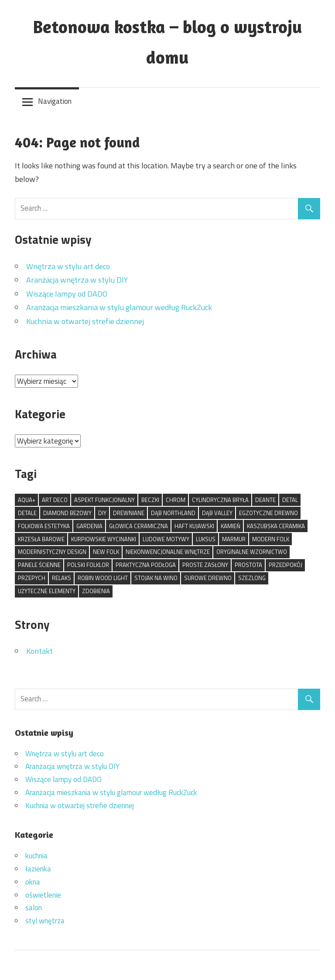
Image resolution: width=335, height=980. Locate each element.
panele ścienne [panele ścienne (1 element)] (39, 565)
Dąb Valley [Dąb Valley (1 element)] (217, 513)
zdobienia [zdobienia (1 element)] (96, 591)
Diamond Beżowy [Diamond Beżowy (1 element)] (67, 513)
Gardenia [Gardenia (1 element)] (89, 526)
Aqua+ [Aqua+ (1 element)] (27, 500)
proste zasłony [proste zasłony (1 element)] (205, 565)
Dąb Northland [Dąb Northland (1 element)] (173, 513)
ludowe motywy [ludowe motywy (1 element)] (166, 539)
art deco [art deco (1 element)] (55, 500)
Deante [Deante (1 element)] (265, 500)
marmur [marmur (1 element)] (234, 539)
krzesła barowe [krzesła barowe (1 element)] (41, 539)
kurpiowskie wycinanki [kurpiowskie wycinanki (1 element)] (104, 539)
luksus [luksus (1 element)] (206, 539)
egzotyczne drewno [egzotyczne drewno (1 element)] (268, 513)
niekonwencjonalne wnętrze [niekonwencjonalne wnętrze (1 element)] (168, 552)
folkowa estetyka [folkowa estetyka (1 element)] (44, 526)
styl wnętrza (45, 921)
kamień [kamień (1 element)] (231, 526)
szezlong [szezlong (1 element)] (252, 578)
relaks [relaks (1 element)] (62, 578)
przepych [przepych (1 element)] (32, 578)
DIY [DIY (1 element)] (102, 513)
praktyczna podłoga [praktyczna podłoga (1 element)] (146, 565)
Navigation (55, 101)
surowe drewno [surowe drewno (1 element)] (208, 578)
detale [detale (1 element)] (27, 513)
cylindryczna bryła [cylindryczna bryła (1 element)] (220, 500)
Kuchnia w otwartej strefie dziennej (85, 321)
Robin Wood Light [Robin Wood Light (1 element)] (103, 578)
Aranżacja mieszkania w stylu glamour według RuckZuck (119, 307)
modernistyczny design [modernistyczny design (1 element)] (52, 552)
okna (33, 882)
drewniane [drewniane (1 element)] (129, 513)
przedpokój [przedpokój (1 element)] (285, 565)
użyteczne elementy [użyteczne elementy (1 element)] (47, 591)
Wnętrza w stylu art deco (68, 266)
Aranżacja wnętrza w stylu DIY (77, 280)
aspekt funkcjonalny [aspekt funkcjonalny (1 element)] (104, 500)
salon (34, 908)
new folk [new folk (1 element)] (106, 552)
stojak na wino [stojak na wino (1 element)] (156, 578)
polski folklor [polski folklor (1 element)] (88, 565)
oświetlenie (43, 895)
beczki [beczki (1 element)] (150, 500)
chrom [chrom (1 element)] (176, 500)
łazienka (38, 869)
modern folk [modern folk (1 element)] (271, 539)
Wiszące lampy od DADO (67, 294)
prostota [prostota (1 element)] (248, 565)
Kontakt (39, 651)
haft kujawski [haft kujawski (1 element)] (194, 526)
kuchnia (36, 856)
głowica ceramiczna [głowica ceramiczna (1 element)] (138, 526)
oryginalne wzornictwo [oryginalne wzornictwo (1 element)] (252, 552)
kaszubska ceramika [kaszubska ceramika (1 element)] (276, 526)
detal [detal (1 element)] (290, 500)
